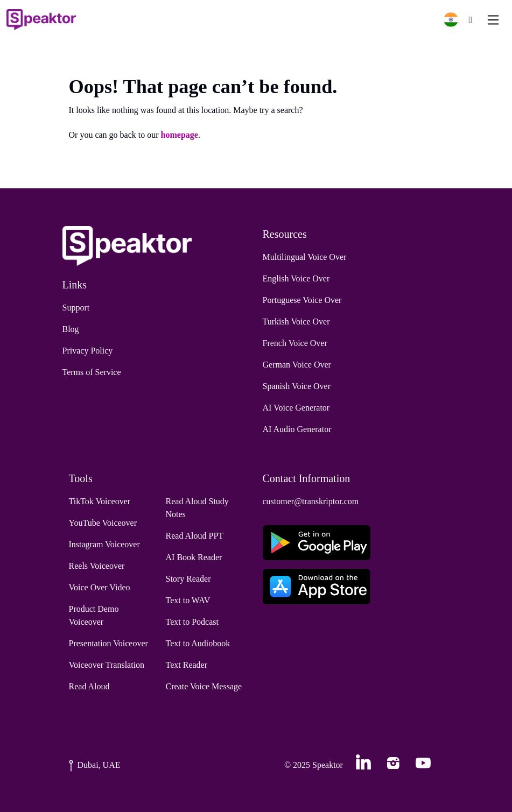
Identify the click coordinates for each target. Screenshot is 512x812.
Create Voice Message (204, 686)
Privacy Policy (88, 351)
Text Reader (187, 665)
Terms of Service (92, 372)
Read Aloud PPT (195, 536)
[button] (455, 20)
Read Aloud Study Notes (197, 508)
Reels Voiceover (97, 566)
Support (76, 308)
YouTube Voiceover (103, 523)
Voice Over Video (100, 587)
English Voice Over (296, 278)
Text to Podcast (192, 622)
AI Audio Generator (297, 429)
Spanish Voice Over (297, 386)
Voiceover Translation (107, 665)
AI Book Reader (194, 557)
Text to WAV (188, 600)
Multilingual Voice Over (305, 257)
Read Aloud (89, 686)
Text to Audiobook (198, 643)
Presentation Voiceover (108, 643)
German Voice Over (297, 365)
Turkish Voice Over (296, 322)
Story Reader (188, 579)
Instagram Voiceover (104, 544)
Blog (71, 329)
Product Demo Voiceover (94, 615)
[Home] (41, 20)
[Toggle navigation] (493, 20)
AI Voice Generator (296, 408)
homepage (180, 135)
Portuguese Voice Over (302, 300)
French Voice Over (295, 343)
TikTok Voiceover (100, 501)
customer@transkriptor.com (311, 501)
